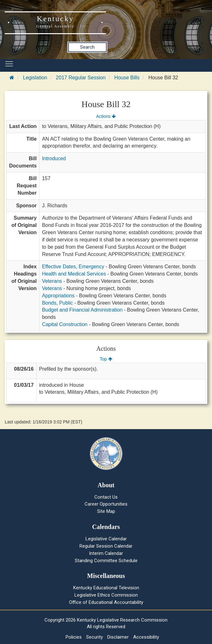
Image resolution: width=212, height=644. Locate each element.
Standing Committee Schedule (106, 561)
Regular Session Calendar (106, 546)
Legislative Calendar (106, 539)
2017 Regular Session (81, 78)
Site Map (106, 511)
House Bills (127, 78)
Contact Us (106, 497)
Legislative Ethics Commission (106, 595)
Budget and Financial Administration (82, 310)
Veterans (52, 281)
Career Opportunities (106, 504)
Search (87, 47)
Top (106, 359)
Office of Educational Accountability (106, 602)
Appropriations (58, 296)
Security (94, 637)
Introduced (54, 158)
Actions (106, 116)
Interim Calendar (106, 553)
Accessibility (146, 637)
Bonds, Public (57, 303)
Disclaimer (118, 637)
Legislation (35, 78)
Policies (74, 637)
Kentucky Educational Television (106, 588)
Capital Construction (65, 324)
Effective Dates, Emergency (73, 267)
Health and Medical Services (74, 274)
